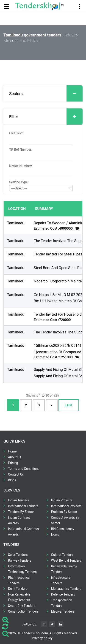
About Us (15, 457)
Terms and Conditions (24, 469)
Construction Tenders (23, 611)
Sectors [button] (46, 93)
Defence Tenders (63, 594)
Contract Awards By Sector (65, 520)
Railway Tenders (20, 560)
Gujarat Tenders (62, 555)
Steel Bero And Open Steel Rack (60, 268)
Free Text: (16, 133)
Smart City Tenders (22, 606)
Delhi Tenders (18, 589)
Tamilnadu (16, 223)
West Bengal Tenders (66, 560)
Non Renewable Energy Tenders (19, 597)
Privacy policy (42, 638)
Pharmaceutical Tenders (19, 580)
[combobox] (41, 188)
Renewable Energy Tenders (64, 569)
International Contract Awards (24, 532)
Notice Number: (21, 166)
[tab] (43, 93)
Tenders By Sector (21, 512)
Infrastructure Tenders (61, 580)
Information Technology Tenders (22, 569)
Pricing (13, 463)
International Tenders (23, 506)
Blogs (12, 480)
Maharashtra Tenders (66, 589)
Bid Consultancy (63, 529)
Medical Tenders (63, 611)
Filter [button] (46, 117)
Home (12, 451)
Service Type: (19, 182)
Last (69, 405)
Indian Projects (62, 500)
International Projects (66, 506)
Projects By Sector (64, 512)
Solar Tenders (18, 555)
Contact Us (16, 474)
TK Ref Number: (21, 150)
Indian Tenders (19, 500)
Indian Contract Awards (19, 520)
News (55, 535)
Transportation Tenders (62, 603)
